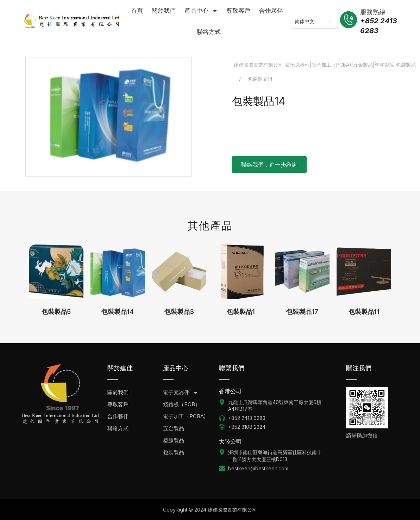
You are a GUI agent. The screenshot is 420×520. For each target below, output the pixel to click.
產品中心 (201, 11)
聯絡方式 (209, 32)
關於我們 (164, 11)
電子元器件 (181, 392)
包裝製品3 (179, 312)
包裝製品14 (118, 312)
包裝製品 (174, 452)
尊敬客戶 (238, 11)
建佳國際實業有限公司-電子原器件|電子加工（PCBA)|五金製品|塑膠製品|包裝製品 (325, 65)
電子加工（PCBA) (184, 416)
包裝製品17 (302, 312)
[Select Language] (314, 21)
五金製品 (174, 428)
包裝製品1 (241, 312)
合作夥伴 (271, 11)
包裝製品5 (56, 312)
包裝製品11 (364, 312)
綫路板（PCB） (182, 404)
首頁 (137, 11)
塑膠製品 (174, 440)
